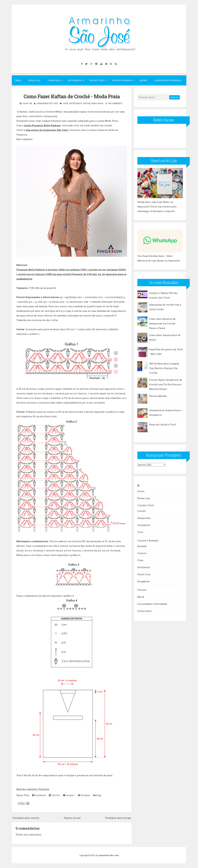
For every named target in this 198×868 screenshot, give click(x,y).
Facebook (39, 795)
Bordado (142, 546)
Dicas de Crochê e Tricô (162, 424)
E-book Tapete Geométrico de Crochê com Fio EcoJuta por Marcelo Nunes (166, 384)
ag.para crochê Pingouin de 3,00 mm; (75, 274)
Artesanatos (75, 80)
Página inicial (72, 818)
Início (18, 80)
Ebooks (143, 80)
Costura (142, 553)
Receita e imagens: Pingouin (33, 789)
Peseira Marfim (158, 396)
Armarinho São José (108, 855)
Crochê (87, 103)
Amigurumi (144, 518)
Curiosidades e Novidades (168, 80)
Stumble (84, 795)
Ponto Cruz (144, 574)
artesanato (76, 103)
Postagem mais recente (26, 818)
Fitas (140, 560)
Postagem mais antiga (118, 818)
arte (66, 103)
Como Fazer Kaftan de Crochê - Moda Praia (72, 96)
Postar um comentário (28, 834)
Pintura (142, 590)
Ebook (141, 597)
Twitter (54, 795)
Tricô (140, 532)
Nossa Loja (34, 80)
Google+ (69, 795)
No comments (115, 103)
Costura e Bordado (122, 80)
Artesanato (144, 525)
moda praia (97, 103)
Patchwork (144, 567)
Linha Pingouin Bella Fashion (42, 125)
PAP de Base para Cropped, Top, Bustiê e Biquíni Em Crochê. (164, 368)
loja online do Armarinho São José (47, 130)
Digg (97, 795)
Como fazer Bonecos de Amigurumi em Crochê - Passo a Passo (163, 323)
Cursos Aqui (54, 80)
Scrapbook (143, 581)
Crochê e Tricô (97, 80)
